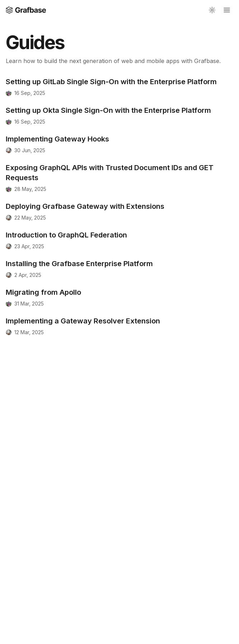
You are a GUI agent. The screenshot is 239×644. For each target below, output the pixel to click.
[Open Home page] (26, 10)
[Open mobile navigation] (227, 10)
